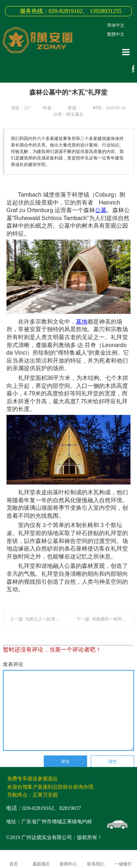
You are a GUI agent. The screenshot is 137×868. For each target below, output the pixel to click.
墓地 (82, 322)
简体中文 (116, 25)
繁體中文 (116, 34)
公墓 (101, 210)
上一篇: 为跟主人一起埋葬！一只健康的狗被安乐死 (59, 619)
